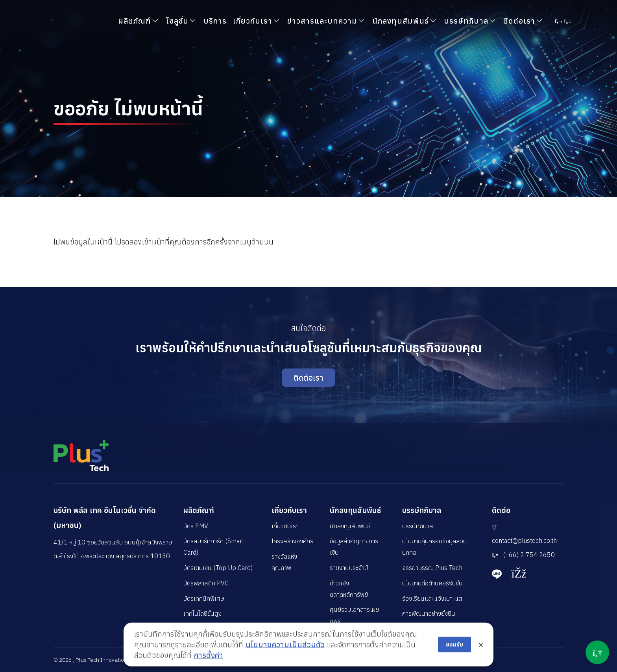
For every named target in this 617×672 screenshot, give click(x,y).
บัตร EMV (196, 526)
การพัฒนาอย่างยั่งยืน (429, 613)
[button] (563, 21)
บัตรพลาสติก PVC (206, 583)
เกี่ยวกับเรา (289, 510)
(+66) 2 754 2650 (523, 555)
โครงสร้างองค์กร (292, 541)
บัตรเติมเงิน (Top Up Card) (218, 568)
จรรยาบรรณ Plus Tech (432, 568)
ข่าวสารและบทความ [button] (322, 21)
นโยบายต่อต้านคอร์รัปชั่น (432, 583)
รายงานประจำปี (349, 568)
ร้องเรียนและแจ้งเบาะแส (432, 598)
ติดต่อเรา (308, 378)
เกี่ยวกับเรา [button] (253, 21)
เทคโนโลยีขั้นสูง (202, 613)
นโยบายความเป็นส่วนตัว (285, 659)
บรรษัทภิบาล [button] (466, 21)
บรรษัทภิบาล (422, 510)
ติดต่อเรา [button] (519, 21)
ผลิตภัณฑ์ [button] (135, 21)
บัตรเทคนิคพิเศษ (204, 598)
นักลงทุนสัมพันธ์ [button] (401, 21)
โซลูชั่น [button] (177, 21)
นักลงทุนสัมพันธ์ (355, 510)
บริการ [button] (215, 21)
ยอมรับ (454, 659)
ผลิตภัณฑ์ (199, 510)
